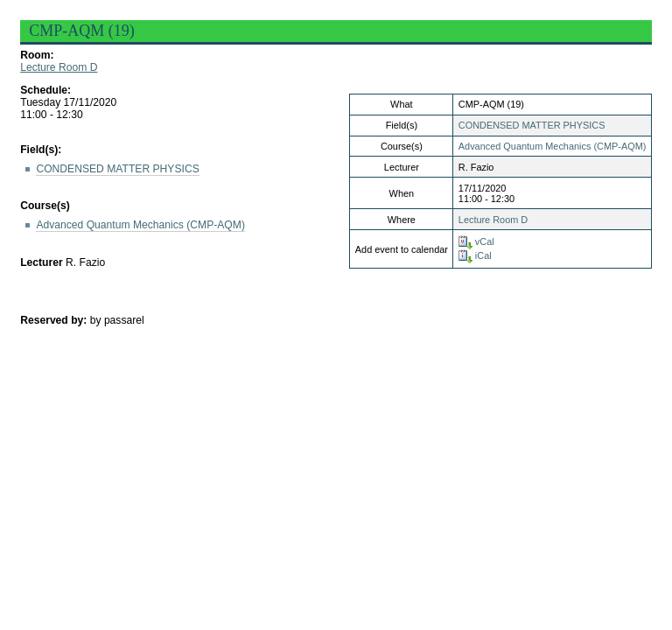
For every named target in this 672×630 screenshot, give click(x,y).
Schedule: (45, 90)
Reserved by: (55, 320)
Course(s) (45, 206)
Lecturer (42, 262)
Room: (37, 55)
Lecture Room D (59, 67)
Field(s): (41, 150)
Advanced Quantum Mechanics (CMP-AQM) (553, 146)
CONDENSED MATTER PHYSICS (532, 125)
